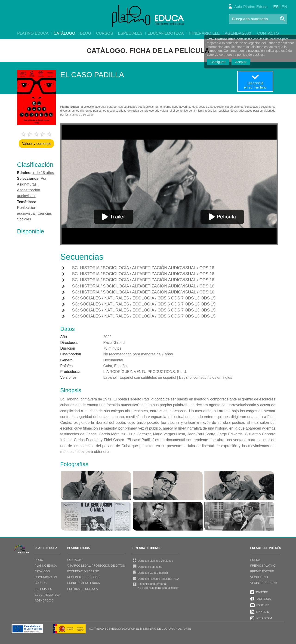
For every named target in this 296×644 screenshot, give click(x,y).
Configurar (218, 62)
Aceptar (241, 62)
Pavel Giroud (114, 343)
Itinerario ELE (204, 33)
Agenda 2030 (238, 33)
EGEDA (255, 560)
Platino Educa (33, 33)
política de (251, 55)
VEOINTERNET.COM (264, 583)
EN (284, 7)
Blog (86, 33)
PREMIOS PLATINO (263, 566)
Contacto (268, 33)
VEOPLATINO (259, 577)
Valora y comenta (36, 144)
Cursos (105, 33)
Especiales (130, 33)
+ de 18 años (43, 173)
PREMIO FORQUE (262, 571)
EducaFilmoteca (166, 33)
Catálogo (64, 33)
